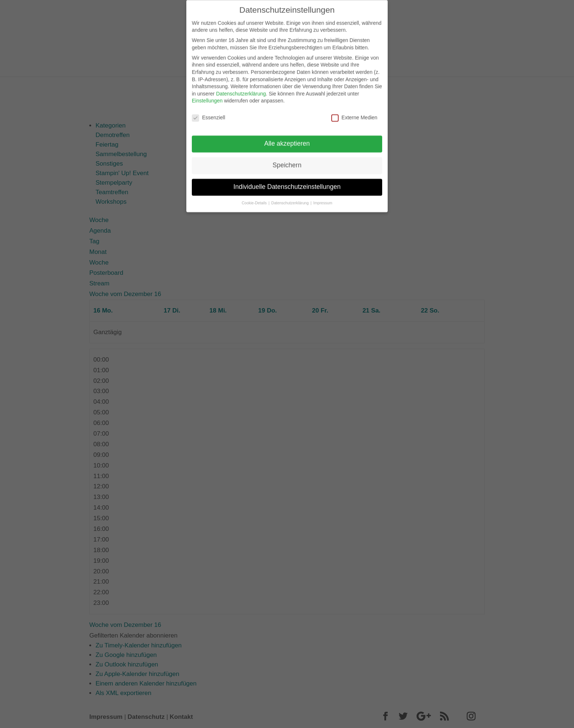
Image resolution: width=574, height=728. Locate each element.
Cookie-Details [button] (255, 198)
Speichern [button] (287, 160)
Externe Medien (354, 113)
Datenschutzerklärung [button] (290, 198)
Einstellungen (207, 96)
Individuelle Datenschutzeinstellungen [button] (287, 182)
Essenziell (208, 113)
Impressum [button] (323, 198)
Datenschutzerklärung (241, 89)
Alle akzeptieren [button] (287, 138)
